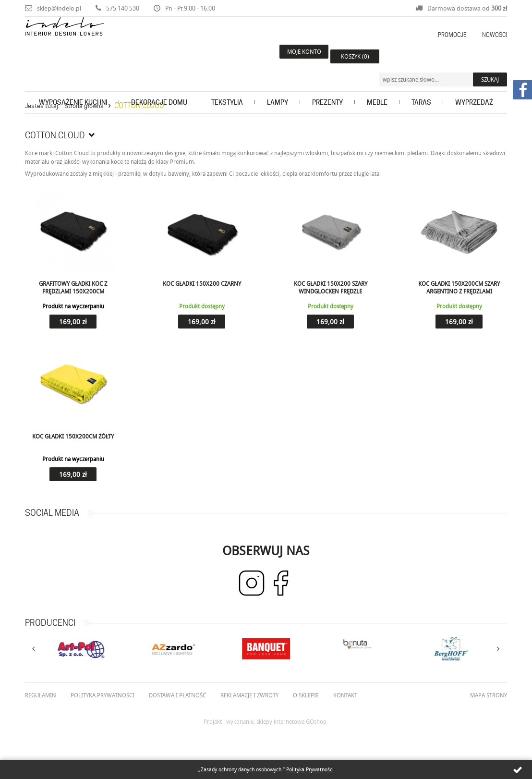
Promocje (452, 35)
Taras (421, 85)
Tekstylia (227, 85)
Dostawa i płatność (177, 695)
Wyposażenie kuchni (73, 85)
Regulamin (41, 695)
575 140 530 (123, 8)
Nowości (495, 35)
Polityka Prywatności (310, 769)
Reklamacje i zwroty (249, 695)
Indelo (92, 45)
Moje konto (294, 56)
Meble (377, 85)
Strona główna (84, 106)
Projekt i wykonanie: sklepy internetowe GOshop (265, 721)
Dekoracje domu (159, 85)
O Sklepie (306, 695)
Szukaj (490, 56)
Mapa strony (489, 695)
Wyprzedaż (474, 85)
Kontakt (345, 695)
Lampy (278, 85)
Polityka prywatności (103, 695)
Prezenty (327, 85)
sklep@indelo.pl (59, 8)
